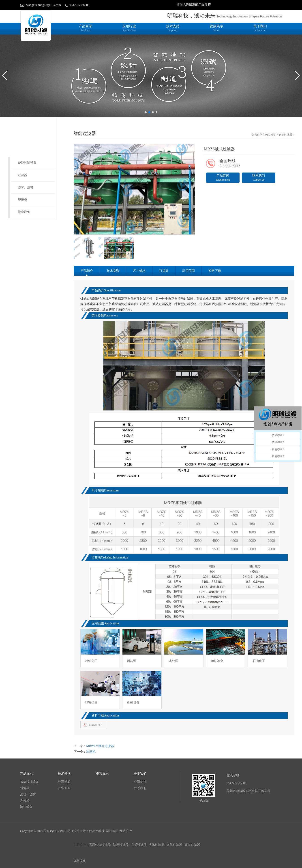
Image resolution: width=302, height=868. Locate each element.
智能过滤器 (285, 135)
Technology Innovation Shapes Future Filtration (249, 16)
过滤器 (22, 175)
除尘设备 (24, 212)
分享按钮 (79, 861)
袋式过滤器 (139, 845)
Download (96, 725)
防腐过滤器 (121, 845)
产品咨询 (223, 178)
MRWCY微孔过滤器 (100, 746)
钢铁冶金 (217, 661)
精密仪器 (91, 703)
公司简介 (140, 782)
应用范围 (188, 271)
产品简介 (87, 271)
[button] (146, 112)
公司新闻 (64, 782)
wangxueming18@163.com (44, 5)
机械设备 (133, 703)
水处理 (173, 661)
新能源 (132, 661)
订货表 (164, 271)
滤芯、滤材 (26, 187)
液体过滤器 (156, 845)
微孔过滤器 (174, 845)
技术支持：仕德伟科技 (89, 831)
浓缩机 (91, 752)
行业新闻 (64, 788)
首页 (273, 135)
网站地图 (112, 831)
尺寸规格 (139, 271)
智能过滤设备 (27, 163)
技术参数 (113, 271)
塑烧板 (22, 200)
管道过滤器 (192, 845)
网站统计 (126, 831)
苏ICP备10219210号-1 (58, 831)
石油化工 (259, 661)
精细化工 (91, 661)
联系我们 (259, 178)
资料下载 (215, 271)
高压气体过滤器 (100, 845)
